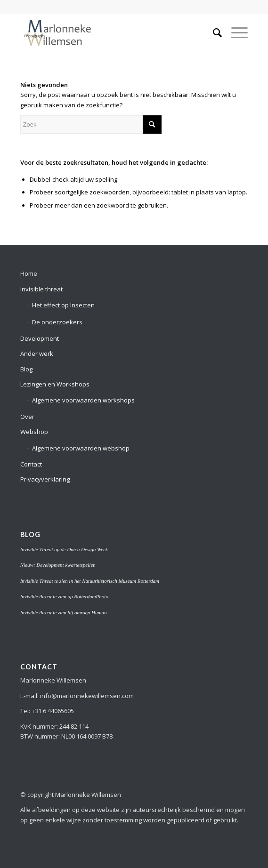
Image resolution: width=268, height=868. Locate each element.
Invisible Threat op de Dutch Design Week (64, 549)
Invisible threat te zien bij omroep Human (64, 612)
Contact (31, 464)
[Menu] (235, 32)
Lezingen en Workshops (55, 384)
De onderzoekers (57, 322)
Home (29, 273)
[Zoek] (213, 32)
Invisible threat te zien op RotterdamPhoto (64, 596)
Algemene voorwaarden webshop (81, 448)
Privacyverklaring (45, 479)
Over (27, 417)
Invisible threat (41, 289)
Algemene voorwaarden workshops (83, 400)
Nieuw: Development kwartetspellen (58, 565)
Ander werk (37, 354)
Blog (26, 369)
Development (40, 338)
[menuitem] (213, 32)
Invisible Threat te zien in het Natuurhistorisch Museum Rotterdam (90, 581)
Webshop (34, 432)
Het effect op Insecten (63, 305)
